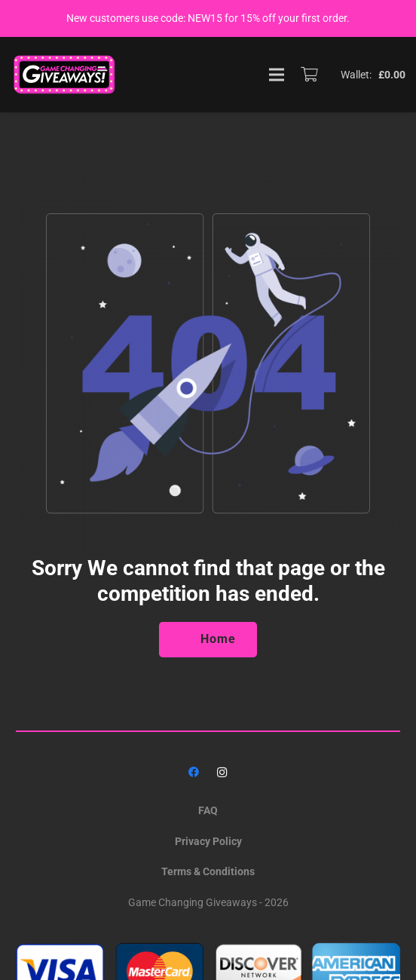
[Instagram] (222, 772)
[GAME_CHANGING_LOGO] (66, 75)
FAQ (208, 810)
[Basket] (309, 75)
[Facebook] (194, 772)
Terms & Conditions (208, 871)
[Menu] (277, 75)
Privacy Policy (208, 841)
